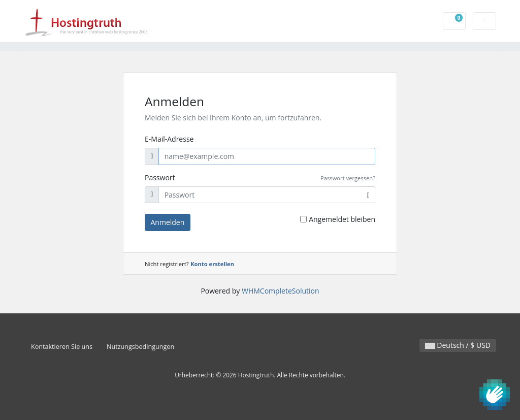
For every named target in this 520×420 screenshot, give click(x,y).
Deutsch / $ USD (458, 345)
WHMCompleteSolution (281, 291)
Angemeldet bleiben (342, 219)
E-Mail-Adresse (169, 139)
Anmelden (168, 222)
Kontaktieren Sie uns (62, 347)
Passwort (160, 177)
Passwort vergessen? (348, 178)
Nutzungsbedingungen (140, 347)
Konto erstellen (212, 264)
